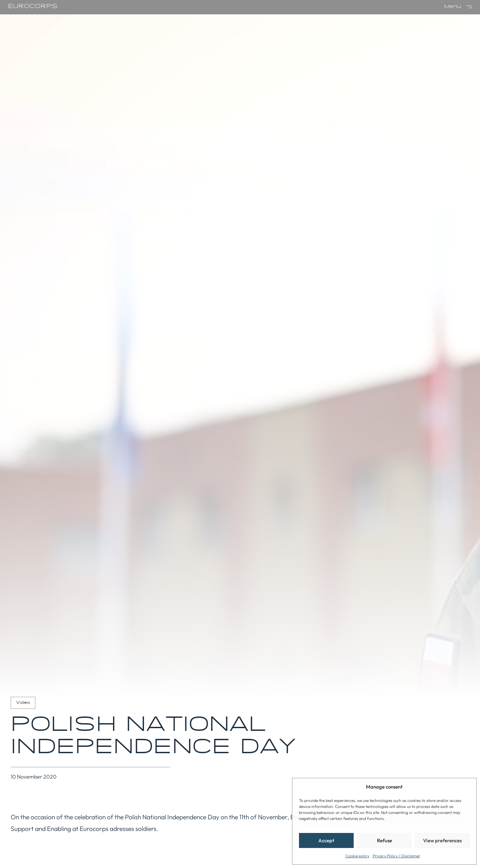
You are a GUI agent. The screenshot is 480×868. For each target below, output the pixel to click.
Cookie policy (357, 856)
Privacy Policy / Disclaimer (396, 856)
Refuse (384, 840)
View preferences (442, 840)
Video (23, 703)
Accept (326, 840)
